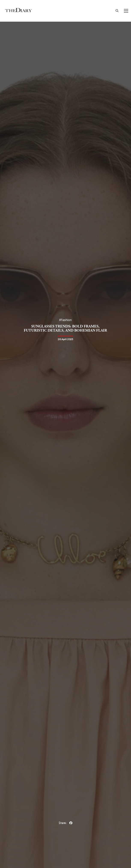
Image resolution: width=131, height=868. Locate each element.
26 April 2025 (65, 339)
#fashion (65, 320)
